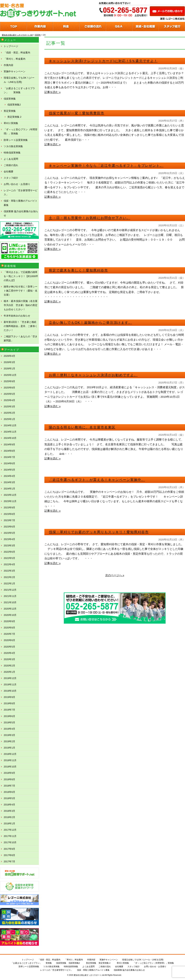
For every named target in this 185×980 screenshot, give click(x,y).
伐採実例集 (10, 99)
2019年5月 (9, 722)
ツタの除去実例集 (13, 146)
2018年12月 (10, 754)
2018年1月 (9, 823)
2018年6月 (9, 792)
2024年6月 (9, 463)
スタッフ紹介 (11, 178)
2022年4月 (9, 564)
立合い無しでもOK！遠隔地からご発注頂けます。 (90, 323)
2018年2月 (9, 817)
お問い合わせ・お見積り (17, 184)
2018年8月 (9, 779)
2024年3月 (9, 482)
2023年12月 (10, 495)
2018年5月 (9, 798)
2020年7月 (9, 634)
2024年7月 (9, 457)
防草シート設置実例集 (16, 140)
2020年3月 (9, 659)
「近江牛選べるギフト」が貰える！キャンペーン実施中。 (97, 480)
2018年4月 (9, 805)
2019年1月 (9, 748)
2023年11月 (10, 501)
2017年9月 (9, 849)
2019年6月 (9, 716)
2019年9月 (9, 697)
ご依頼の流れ (11, 165)
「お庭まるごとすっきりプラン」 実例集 (19, 90)
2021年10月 (10, 602)
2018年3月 (9, 811)
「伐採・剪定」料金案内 (17, 53)
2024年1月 (9, 489)
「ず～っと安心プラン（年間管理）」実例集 (21, 131)
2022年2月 (9, 577)
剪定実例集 (10, 111)
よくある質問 (11, 159)
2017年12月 (10, 830)
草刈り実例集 (11, 123)
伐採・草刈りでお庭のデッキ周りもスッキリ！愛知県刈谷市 (99, 532)
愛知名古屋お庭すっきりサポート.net (89, 975)
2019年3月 (9, 735)
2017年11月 (10, 836)
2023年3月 (9, 546)
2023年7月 (9, 520)
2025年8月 (9, 388)
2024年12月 (10, 425)
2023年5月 (9, 533)
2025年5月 (9, 394)
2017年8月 (9, 855)
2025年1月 (9, 419)
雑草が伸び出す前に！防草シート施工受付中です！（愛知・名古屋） (21, 291)
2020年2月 (9, 666)
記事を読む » (53, 92)
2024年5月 (9, 470)
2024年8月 (9, 451)
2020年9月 (9, 621)
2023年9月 (9, 508)
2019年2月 (9, 741)
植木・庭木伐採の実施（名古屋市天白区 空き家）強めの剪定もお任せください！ (21, 305)
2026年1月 (9, 369)
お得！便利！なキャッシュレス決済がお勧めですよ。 (93, 375)
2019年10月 (10, 691)
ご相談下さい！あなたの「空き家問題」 (21, 338)
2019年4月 (9, 729)
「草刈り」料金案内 (15, 59)
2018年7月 (9, 786)
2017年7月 (9, 861)
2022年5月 (9, 558)
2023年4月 (9, 539)
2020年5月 (9, 647)
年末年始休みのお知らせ (17, 316)
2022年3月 (9, 571)
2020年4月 (9, 653)
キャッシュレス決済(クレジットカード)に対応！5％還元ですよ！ (103, 61)
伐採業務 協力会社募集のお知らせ (21, 213)
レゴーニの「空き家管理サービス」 (21, 192)
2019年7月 (9, 710)
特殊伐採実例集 (12, 153)
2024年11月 (10, 432)
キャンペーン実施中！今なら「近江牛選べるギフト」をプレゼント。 (106, 166)
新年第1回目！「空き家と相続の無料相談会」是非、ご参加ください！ (21, 326)
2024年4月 (9, 476)
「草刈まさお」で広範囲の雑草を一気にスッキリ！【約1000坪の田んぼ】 (21, 276)
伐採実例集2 (14, 105)
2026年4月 (9, 356)
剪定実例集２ (15, 117)
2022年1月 (9, 583)
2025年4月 (9, 400)
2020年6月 (9, 640)
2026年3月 (9, 362)
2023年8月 (9, 514)
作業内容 (9, 65)
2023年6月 (9, 527)
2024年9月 (9, 445)
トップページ (11, 46)
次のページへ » (115, 575)
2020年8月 (9, 628)
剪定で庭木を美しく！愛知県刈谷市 (78, 270)
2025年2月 (9, 413)
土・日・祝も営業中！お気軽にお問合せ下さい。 (90, 218)
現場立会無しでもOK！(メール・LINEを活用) (19, 80)
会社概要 (9, 172)
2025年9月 (9, 381)
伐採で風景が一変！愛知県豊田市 (77, 113)
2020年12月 (10, 609)
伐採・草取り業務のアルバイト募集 (21, 203)
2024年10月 (10, 438)
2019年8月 (9, 703)
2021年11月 (10, 596)
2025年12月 (10, 375)
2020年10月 (10, 615)
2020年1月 (9, 672)
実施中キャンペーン (15, 71)
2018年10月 (10, 767)
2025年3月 (9, 407)
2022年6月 (9, 552)
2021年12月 (10, 590)
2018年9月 (9, 773)
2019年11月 (10, 684)
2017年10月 (10, 842)
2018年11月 (10, 760)
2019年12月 (10, 678)
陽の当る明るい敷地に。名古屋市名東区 (82, 427)
